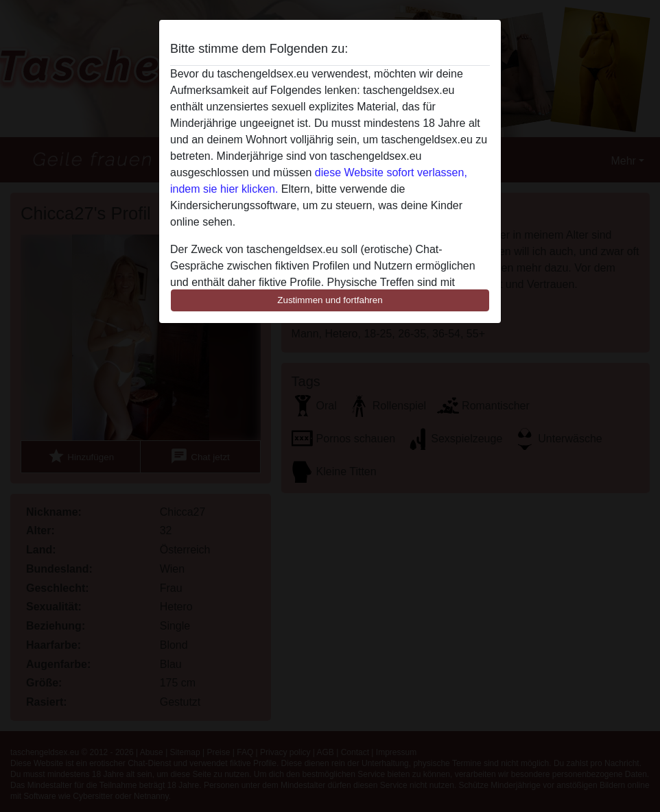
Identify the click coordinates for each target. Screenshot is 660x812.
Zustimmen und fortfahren (330, 300)
